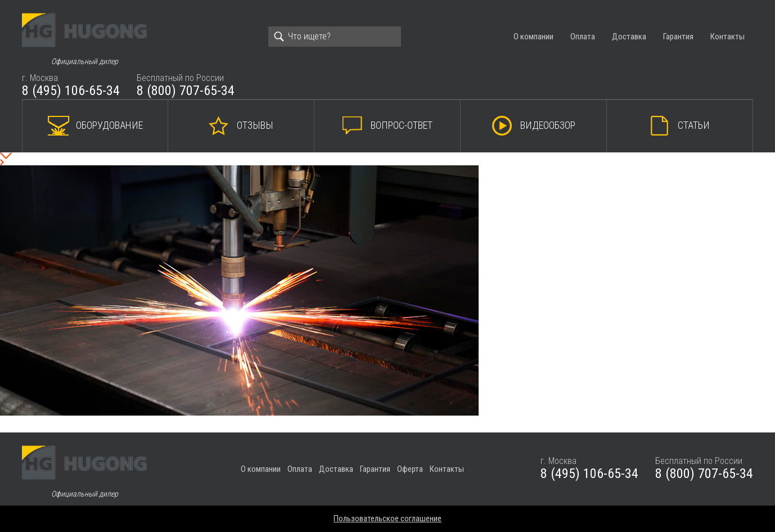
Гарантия (678, 37)
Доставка (629, 37)
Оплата (583, 37)
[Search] (335, 37)
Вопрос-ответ (402, 125)
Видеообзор (548, 125)
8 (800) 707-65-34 (186, 91)
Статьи (694, 125)
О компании (533, 37)
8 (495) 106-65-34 (71, 91)
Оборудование (109, 125)
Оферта (410, 469)
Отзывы (255, 125)
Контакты (727, 37)
